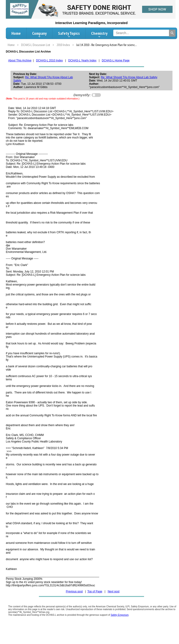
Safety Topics (69, 35)
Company (39, 35)
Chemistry (99, 35)
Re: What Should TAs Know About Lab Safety (129, 77)
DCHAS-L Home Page (116, 60)
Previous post (74, 591)
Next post (114, 591)
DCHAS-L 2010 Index (50, 60)
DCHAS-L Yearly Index (82, 60)
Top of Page (95, 591)
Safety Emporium (120, 615)
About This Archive (20, 60)
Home (16, 33)
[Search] (172, 33)
